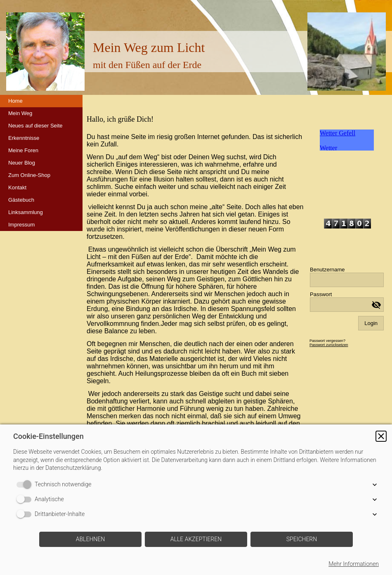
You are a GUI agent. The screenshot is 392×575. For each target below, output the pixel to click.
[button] (381, 436)
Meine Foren (23, 150)
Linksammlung (26, 212)
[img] (347, 52)
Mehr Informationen (354, 564)
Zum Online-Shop (29, 175)
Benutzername (327, 270)
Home (15, 101)
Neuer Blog (22, 163)
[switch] (26, 485)
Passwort (321, 294)
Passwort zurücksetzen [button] (329, 345)
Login (371, 323)
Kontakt (17, 187)
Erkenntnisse (24, 138)
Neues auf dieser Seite (35, 126)
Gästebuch (21, 200)
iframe (347, 160)
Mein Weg (20, 113)
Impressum (21, 225)
